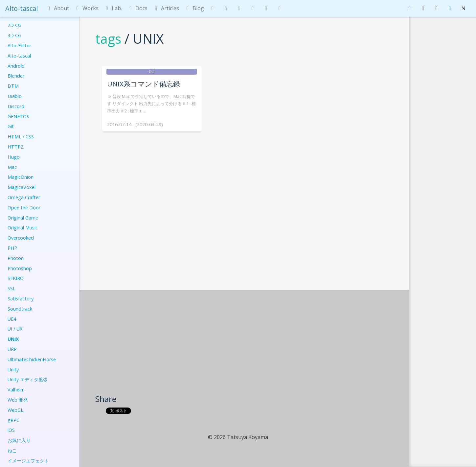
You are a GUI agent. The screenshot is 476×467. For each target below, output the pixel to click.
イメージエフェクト (28, 461)
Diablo (15, 96)
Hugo (14, 157)
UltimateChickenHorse (32, 359)
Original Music (23, 228)
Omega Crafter (24, 197)
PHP (12, 248)
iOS (11, 430)
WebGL (15, 410)
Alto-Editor (19, 46)
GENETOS (18, 117)
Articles (166, 8)
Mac (12, 167)
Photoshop (20, 268)
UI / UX (15, 329)
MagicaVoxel (22, 187)
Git (11, 126)
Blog (194, 8)
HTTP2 (15, 147)
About (57, 8)
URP (12, 349)
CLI (152, 71)
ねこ (12, 450)
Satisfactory (21, 299)
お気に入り (19, 440)
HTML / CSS (21, 137)
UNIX (13, 339)
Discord (16, 106)
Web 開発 (18, 400)
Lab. (113, 8)
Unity (13, 370)
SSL (11, 288)
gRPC (13, 420)
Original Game (23, 218)
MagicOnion (21, 177)
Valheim (16, 390)
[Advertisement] (245, 344)
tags (108, 39)
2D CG (14, 25)
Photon (16, 258)
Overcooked (21, 238)
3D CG (14, 35)
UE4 (12, 319)
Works (86, 8)
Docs (137, 8)
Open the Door (24, 208)
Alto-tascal (22, 8)
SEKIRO (16, 278)
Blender (16, 76)
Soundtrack (20, 309)
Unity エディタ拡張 (28, 379)
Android (16, 66)
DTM (13, 86)
